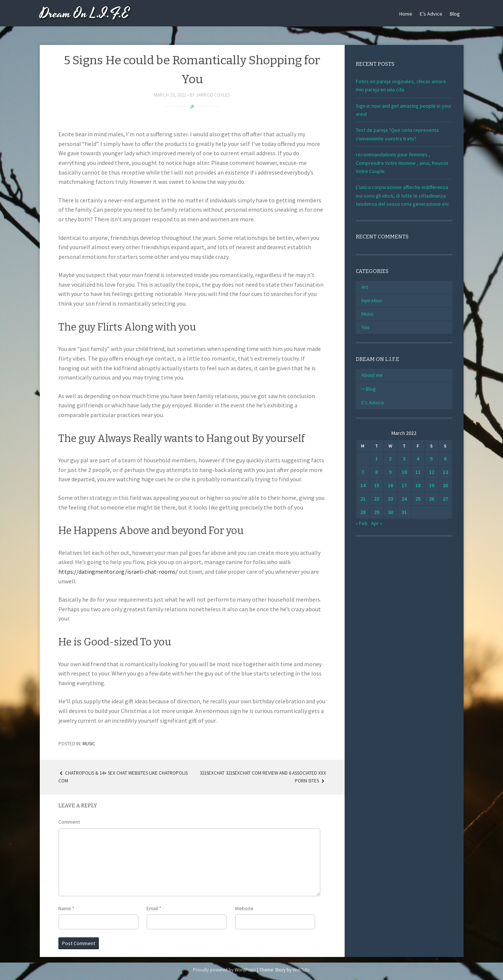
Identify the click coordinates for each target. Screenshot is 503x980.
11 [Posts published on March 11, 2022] (418, 472)
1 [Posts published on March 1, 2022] (376, 459)
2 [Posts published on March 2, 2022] (390, 459)
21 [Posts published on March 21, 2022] (363, 499)
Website (244, 908)
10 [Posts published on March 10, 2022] (404, 472)
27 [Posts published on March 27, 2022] (445, 499)
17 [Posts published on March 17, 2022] (404, 485)
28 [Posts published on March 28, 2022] (363, 512)
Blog (455, 14)
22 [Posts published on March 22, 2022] (377, 499)
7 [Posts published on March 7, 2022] (363, 472)
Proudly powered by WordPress (224, 970)
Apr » (377, 523)
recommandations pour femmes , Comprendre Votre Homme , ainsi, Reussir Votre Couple (402, 163)
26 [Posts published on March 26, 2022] (432, 499)
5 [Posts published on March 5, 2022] (431, 459)
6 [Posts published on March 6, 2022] (445, 459)
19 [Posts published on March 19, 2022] (432, 485)
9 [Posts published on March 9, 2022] (390, 472)
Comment (69, 822)
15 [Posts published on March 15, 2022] (377, 485)
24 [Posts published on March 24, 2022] (404, 499)
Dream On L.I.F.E (85, 14)
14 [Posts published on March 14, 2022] (363, 485)
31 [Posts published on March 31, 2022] (404, 512)
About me (372, 375)
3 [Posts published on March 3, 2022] (404, 459)
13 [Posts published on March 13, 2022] (445, 472)
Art (365, 287)
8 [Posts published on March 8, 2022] (376, 472)
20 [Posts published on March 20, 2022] (445, 485)
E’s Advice (431, 14)
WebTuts (301, 970)
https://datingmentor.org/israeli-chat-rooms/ (118, 572)
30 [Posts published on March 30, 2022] (390, 512)
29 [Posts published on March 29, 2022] (377, 512)
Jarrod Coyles (213, 95)
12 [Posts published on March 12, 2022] (432, 472)
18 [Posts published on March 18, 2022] (418, 485)
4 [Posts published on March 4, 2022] (418, 459)
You (365, 327)
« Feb (362, 523)
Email (154, 908)
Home (406, 14)
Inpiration (372, 300)
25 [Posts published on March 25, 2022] (418, 499)
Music (89, 744)
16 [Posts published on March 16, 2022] (390, 485)
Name (66, 908)
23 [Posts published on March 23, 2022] (390, 499)
